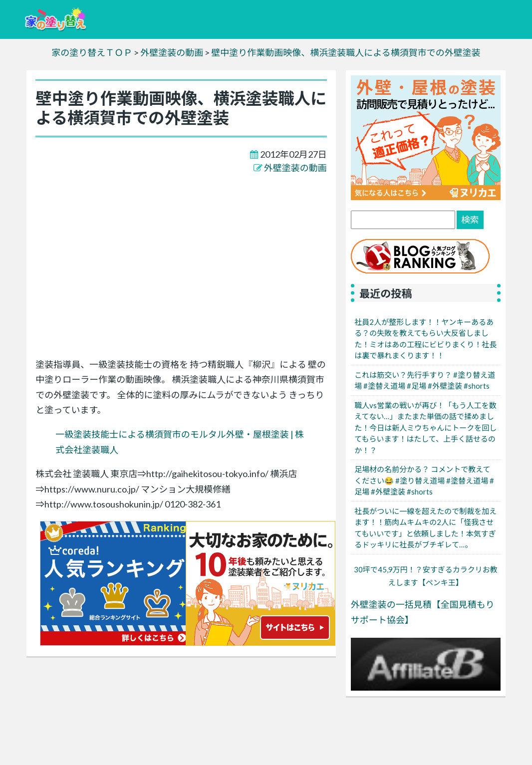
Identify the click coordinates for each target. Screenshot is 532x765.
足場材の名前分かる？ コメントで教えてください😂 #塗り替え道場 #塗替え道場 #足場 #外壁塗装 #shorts (424, 480)
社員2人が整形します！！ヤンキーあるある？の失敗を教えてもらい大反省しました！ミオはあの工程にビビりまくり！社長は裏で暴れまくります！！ (425, 339)
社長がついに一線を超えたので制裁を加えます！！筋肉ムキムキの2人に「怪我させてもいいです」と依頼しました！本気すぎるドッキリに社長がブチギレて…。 (425, 528)
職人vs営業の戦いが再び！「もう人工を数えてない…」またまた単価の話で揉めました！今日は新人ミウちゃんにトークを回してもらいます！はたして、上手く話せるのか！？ (425, 428)
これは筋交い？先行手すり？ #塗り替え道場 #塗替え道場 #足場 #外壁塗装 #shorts (425, 381)
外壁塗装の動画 (295, 168)
